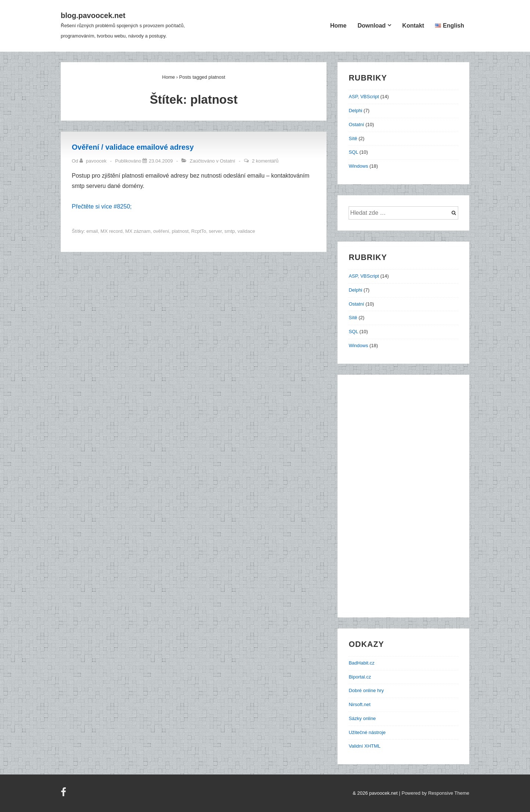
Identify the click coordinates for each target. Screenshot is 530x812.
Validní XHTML (364, 746)
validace (246, 231)
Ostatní (227, 161)
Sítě (353, 138)
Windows (358, 166)
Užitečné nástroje (367, 732)
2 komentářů (265, 161)
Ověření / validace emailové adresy (133, 147)
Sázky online (362, 718)
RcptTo (199, 231)
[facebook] (64, 795)
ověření (161, 231)
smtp (230, 231)
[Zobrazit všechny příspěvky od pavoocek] (94, 161)
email (92, 231)
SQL (353, 152)
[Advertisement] (407, 499)
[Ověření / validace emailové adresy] (161, 161)
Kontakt (413, 26)
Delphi (355, 111)
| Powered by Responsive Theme (434, 793)
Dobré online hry (366, 690)
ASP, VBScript (364, 97)
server (215, 231)
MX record (112, 231)
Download (371, 26)
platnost (180, 231)
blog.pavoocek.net (93, 15)
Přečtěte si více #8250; (102, 206)
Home (338, 26)
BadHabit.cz (361, 663)
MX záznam (138, 231)
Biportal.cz (360, 677)
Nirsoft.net (359, 704)
